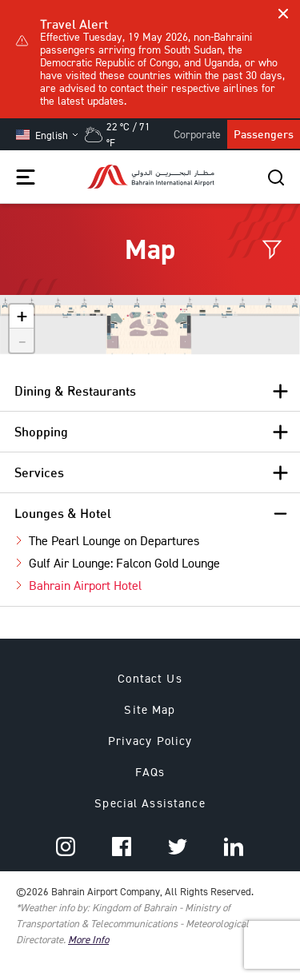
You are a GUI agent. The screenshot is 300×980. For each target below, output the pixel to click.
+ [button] (22, 317)
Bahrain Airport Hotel (85, 585)
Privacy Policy (150, 741)
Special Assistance (150, 803)
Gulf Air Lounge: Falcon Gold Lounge (124, 563)
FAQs (150, 772)
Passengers (264, 134)
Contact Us (150, 678)
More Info (88, 939)
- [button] (22, 341)
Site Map (150, 709)
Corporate (197, 134)
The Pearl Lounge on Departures (114, 540)
